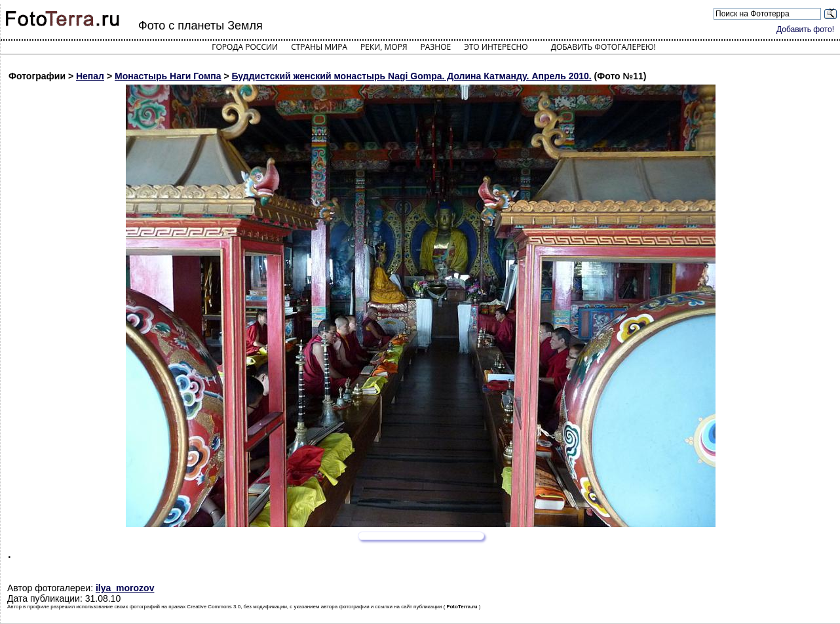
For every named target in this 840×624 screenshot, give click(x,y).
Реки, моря (384, 47)
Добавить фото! (805, 29)
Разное (436, 47)
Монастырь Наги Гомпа (168, 76)
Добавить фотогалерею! (603, 47)
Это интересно (496, 47)
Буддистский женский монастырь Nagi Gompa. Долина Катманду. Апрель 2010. (411, 76)
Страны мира (319, 47)
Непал (90, 76)
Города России (245, 47)
